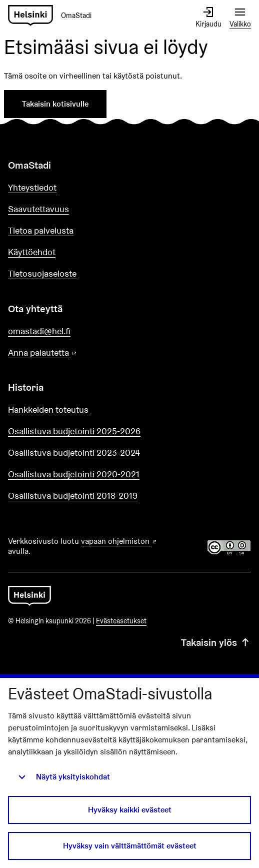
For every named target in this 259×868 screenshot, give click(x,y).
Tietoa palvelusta (41, 230)
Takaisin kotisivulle (55, 104)
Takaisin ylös (216, 642)
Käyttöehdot (32, 252)
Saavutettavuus (38, 209)
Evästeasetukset (121, 621)
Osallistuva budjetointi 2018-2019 (73, 496)
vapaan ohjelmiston (119, 541)
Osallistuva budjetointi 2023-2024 (74, 453)
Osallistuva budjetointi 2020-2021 (74, 474)
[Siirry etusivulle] (54, 16)
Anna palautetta (71, 353)
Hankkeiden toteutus (48, 409)
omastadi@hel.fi (39, 331)
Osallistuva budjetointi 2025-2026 (74, 431)
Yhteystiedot (32, 187)
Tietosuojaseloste (42, 273)
